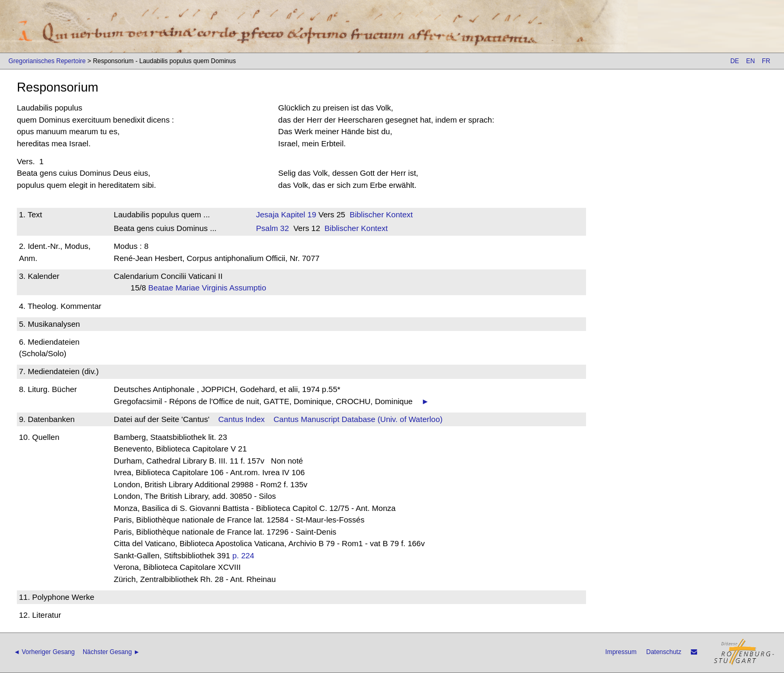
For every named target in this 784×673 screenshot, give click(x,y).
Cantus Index (241, 419)
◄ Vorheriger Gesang (44, 652)
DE (735, 61)
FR (766, 61)
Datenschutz (664, 652)
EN (751, 61)
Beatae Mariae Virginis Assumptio (210, 288)
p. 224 (243, 555)
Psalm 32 (272, 228)
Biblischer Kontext (381, 214)
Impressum (621, 652)
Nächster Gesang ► (111, 652)
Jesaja (267, 214)
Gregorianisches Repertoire (47, 61)
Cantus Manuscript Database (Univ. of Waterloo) (358, 419)
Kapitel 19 (298, 214)
